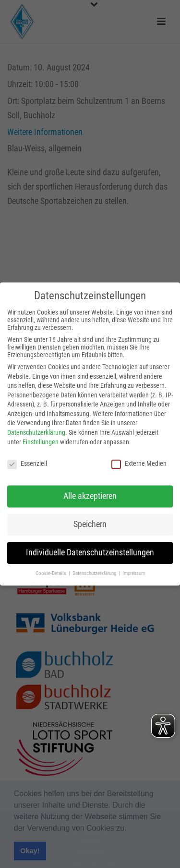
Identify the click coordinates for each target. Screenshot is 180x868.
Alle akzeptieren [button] (90, 496)
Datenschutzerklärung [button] (95, 573)
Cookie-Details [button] (52, 573)
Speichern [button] (90, 524)
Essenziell (27, 463)
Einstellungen (41, 442)
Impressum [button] (134, 573)
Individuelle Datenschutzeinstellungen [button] (90, 552)
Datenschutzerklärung (36, 432)
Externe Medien (139, 463)
